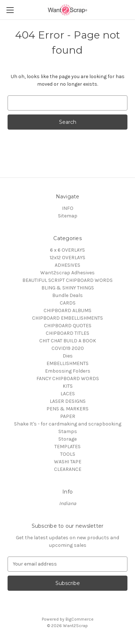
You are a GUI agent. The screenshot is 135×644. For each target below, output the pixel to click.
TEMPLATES (67, 447)
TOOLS (68, 454)
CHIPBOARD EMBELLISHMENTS (67, 318)
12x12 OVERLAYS (67, 258)
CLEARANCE (68, 469)
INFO (68, 208)
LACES (68, 394)
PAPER (68, 416)
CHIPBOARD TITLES (67, 333)
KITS (68, 386)
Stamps (68, 431)
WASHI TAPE (68, 462)
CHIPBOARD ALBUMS (67, 310)
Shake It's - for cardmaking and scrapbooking (68, 424)
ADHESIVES (67, 265)
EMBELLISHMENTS (67, 363)
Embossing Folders (68, 371)
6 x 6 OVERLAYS (67, 250)
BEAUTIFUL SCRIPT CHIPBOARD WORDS (67, 280)
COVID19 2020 (68, 348)
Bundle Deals (67, 295)
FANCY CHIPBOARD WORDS (68, 379)
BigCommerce (80, 619)
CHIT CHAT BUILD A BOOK (68, 341)
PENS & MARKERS (67, 409)
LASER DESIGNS (68, 401)
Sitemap (68, 216)
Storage (67, 439)
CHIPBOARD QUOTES (68, 326)
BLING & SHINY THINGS (68, 288)
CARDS (68, 303)
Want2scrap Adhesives (67, 273)
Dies (68, 356)
